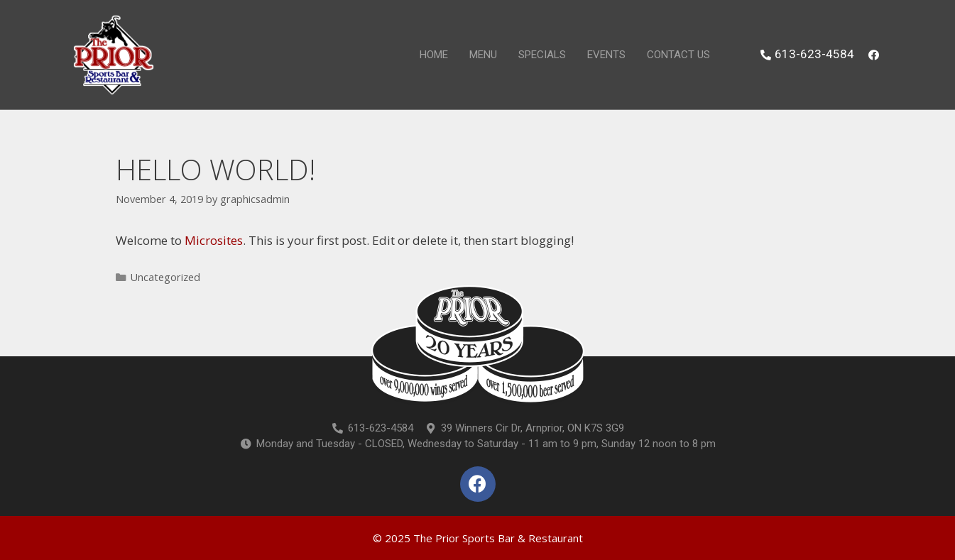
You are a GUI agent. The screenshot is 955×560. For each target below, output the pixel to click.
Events (606, 55)
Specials (542, 55)
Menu (483, 55)
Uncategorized (165, 277)
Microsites (214, 240)
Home (434, 55)
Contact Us (678, 55)
